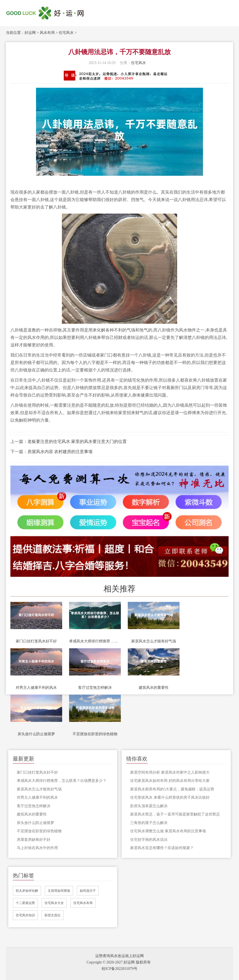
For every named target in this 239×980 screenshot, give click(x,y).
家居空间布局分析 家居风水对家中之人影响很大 (170, 772)
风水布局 (47, 33)
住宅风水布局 (83, 903)
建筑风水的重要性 (154, 688)
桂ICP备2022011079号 (119, 969)
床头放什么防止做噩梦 (36, 734)
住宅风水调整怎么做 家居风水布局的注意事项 (168, 831)
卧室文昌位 (53, 915)
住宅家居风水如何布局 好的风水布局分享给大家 (170, 781)
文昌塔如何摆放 (59, 891)
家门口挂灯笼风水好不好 (36, 641)
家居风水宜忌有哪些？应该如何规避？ (162, 848)
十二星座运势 (25, 903)
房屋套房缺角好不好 (34, 840)
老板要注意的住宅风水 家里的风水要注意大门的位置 (77, 441)
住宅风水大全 (54, 903)
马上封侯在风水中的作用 (37, 848)
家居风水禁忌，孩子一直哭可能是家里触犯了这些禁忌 (175, 814)
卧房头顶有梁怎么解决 (149, 806)
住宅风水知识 (25, 915)
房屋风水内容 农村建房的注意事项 (60, 452)
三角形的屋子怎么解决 (149, 823)
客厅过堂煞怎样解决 (95, 688)
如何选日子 (88, 891)
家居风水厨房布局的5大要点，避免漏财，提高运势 (172, 789)
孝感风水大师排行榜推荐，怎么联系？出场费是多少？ (95, 641)
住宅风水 (66, 33)
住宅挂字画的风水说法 (149, 840)
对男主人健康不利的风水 (36, 688)
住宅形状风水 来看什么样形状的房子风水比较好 (170, 797)
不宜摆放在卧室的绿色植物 (95, 734)
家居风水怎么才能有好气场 (154, 641)
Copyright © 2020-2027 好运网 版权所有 (118, 962)
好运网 (30, 33)
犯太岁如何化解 (27, 891)
